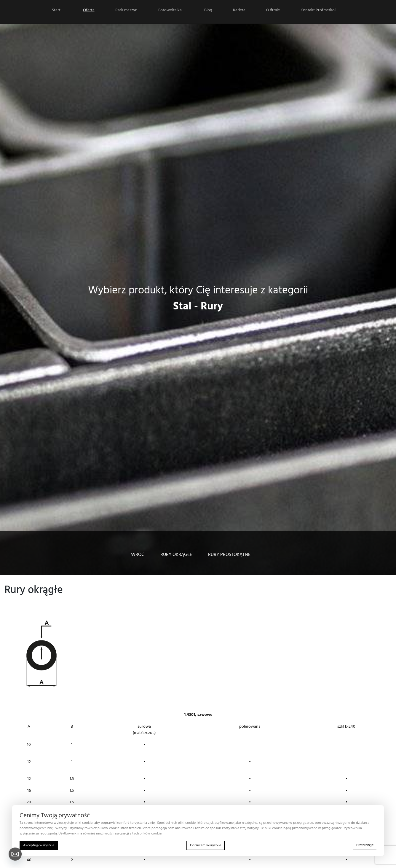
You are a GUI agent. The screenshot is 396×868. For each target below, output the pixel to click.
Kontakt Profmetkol (318, 10)
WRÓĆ (138, 555)
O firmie (273, 10)
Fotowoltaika (170, 10)
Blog (208, 10)
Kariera (239, 10)
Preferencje (365, 845)
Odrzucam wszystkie (206, 845)
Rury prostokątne (229, 555)
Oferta (89, 10)
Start (56, 10)
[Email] (15, 854)
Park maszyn (126, 10)
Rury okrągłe (176, 555)
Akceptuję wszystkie (39, 845)
